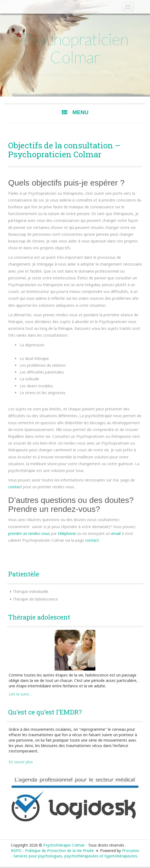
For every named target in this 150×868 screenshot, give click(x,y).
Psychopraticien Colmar (75, 48)
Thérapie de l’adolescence (35, 599)
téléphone (67, 533)
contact (15, 487)
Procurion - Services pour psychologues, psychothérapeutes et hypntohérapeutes (75, 853)
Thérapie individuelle (31, 591)
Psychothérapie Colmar (64, 845)
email (116, 533)
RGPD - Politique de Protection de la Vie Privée (52, 851)
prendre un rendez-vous (29, 533)
